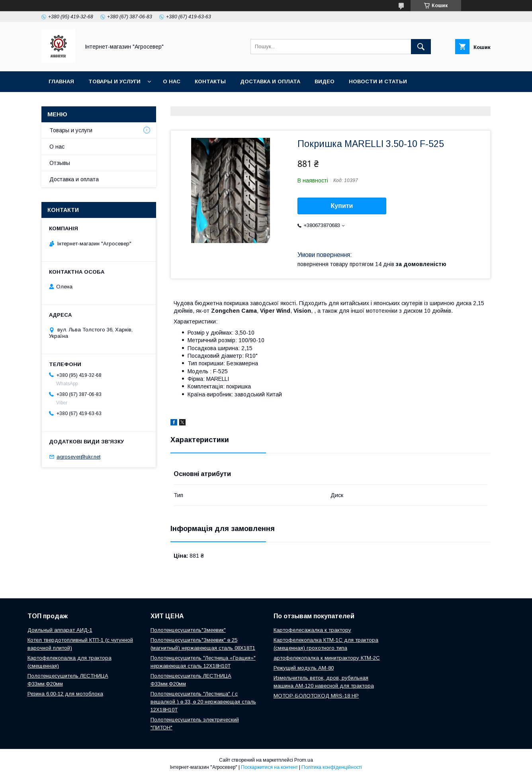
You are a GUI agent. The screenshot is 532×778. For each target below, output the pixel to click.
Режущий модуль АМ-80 (304, 668)
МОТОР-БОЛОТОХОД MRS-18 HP (316, 696)
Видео (325, 81)
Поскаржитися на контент (269, 767)
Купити (342, 206)
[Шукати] (421, 47)
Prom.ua (304, 760)
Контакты (210, 81)
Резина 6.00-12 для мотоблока (65, 694)
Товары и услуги (114, 81)
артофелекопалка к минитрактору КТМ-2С (327, 658)
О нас (172, 81)
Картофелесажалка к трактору (312, 630)
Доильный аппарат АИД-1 (60, 630)
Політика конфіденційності (332, 767)
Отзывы (60, 163)
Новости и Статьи (378, 81)
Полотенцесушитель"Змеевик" (188, 630)
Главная (61, 81)
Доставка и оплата (270, 81)
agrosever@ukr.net (78, 457)
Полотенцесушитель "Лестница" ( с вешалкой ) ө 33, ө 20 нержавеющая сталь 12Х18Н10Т (203, 702)
